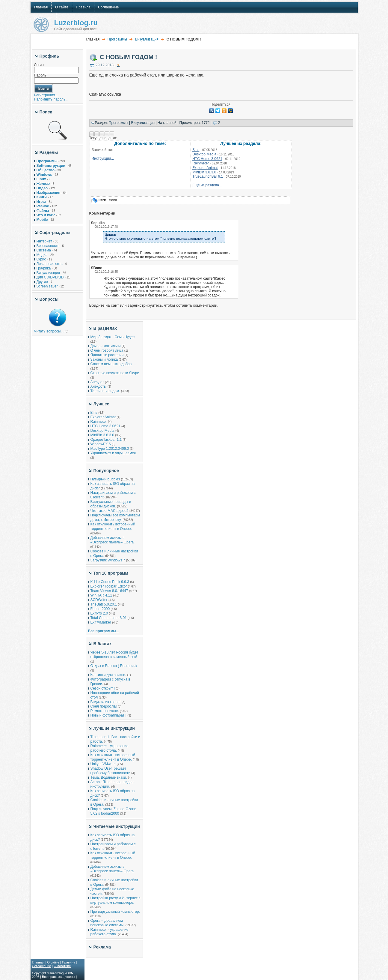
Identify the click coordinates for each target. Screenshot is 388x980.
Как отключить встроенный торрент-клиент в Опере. (113, 526)
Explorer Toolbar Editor (109, 586)
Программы (117, 39)
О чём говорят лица (107, 350)
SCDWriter (99, 600)
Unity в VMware (104, 764)
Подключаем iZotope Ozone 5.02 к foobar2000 (113, 811)
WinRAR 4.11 (101, 595)
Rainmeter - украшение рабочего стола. (110, 748)
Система (44, 250)
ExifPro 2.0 (99, 613)
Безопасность (48, 246)
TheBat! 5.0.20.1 (104, 604)
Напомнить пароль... (51, 99)
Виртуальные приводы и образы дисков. (111, 504)
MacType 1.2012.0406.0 (110, 449)
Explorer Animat (205, 168)
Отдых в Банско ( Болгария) (114, 666)
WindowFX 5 (101, 444)
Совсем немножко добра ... (113, 364)
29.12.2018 (105, 65)
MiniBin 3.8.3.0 (204, 172)
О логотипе (62, 966)
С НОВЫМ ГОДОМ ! (128, 57)
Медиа (42, 255)
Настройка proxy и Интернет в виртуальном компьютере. (116, 900)
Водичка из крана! (106, 702)
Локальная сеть (50, 264)
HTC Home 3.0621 (207, 159)
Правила (69, 962)
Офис (41, 259)
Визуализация (48, 273)
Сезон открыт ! (103, 688)
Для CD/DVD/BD (50, 277)
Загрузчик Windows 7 (108, 560)
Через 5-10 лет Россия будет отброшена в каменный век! (114, 655)
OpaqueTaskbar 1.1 (106, 440)
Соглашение (42, 966)
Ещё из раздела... (207, 185)
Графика (44, 268)
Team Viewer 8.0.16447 (109, 591)
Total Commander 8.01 (109, 618)
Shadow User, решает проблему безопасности (110, 771)
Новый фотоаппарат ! (108, 715)
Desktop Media (204, 154)
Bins (196, 150)
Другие (42, 282)
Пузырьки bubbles (105, 479)
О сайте (53, 962)
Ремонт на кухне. (105, 711)
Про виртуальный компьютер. (115, 912)
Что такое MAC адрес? (110, 511)
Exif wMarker (101, 622)
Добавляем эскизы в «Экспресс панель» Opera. (113, 540)
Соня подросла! (104, 706)
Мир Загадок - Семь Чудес (113, 337)
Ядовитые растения (107, 355)
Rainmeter (201, 163)
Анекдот (97, 382)
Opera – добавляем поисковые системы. (108, 923)
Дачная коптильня (106, 346)
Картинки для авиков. (108, 675)
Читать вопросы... (49, 331)
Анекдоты (99, 386)
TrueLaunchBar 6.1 (208, 176)
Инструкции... (103, 158)
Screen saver (47, 286)
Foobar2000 (100, 609)
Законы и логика (104, 359)
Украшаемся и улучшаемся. (114, 453)
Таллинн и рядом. (105, 391)
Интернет (44, 241)
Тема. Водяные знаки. (109, 777)
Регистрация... (46, 95)
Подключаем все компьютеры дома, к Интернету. (115, 517)
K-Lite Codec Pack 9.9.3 (110, 582)
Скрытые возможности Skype (115, 373)
